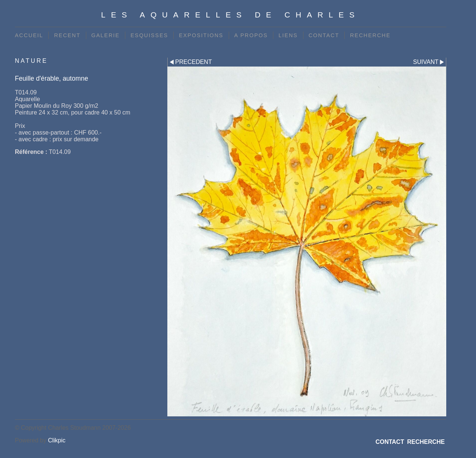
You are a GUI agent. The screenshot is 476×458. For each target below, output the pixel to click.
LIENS (288, 35)
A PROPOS (251, 35)
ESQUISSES (149, 35)
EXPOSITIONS (201, 35)
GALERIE (106, 35)
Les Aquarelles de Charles (231, 15)
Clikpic (57, 440)
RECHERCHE (370, 35)
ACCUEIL (29, 35)
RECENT (67, 35)
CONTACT (324, 35)
